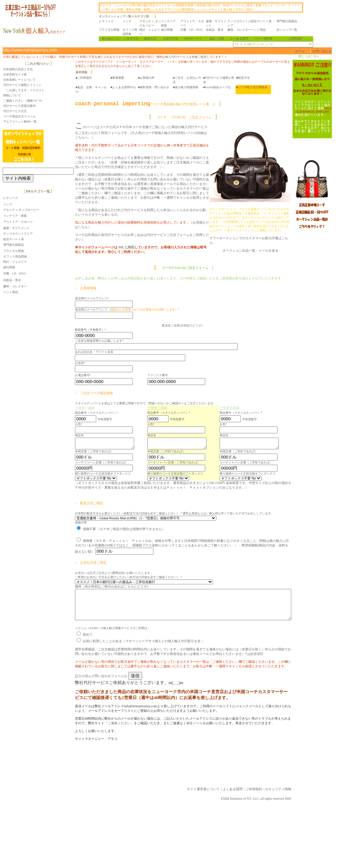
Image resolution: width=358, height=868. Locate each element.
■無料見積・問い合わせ (154, 87)
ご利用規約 (298, 39)
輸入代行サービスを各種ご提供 (186, 57)
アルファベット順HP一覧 (20, 122)
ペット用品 (261, 30)
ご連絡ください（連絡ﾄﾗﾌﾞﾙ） (24, 101)
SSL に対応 (126, 224)
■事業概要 (117, 78)
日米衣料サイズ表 (15, 75)
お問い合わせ (348, 51)
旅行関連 (170, 30)
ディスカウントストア (18, 234)
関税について (12, 95)
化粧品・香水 (218, 30)
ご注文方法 (134, 39)
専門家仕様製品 (290, 21)
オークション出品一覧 (265, 250)
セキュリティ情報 (304, 797)
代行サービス (196, 39)
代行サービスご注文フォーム (168, 217)
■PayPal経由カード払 (217, 87)
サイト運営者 (267, 39)
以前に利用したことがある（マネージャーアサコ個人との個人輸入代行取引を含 (139, 649)
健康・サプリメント (17, 228)
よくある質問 (242, 39)
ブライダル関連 (112, 30)
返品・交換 (219, 39)
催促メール (168, 731)
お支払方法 (174, 39)
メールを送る (295, 250)
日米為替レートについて (19, 80)
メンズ (130, 21)
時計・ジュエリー (15, 262)
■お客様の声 (146, 78)
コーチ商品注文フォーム (19, 116)
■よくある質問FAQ (123, 87)
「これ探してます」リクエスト (24, 90)
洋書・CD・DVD (194, 30)
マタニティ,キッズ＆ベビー (21, 210)
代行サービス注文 (15, 111)
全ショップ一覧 (290, 30)
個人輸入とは (114, 39)
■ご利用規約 (84, 78)
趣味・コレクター (242, 30)
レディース (109, 21)
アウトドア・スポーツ (18, 222)
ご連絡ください (93, 731)
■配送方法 (243, 78)
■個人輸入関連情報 (185, 87)
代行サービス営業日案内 (19, 106)
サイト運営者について (229, 797)
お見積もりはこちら (207, 209)
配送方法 (153, 39)
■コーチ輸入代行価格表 (251, 87)
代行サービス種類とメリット (22, 85)
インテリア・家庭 (15, 216)
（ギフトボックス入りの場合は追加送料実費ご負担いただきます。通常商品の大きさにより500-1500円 (150, 485)
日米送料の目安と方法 (18, 69)
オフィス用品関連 (15, 257)
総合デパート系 (264, 21)
